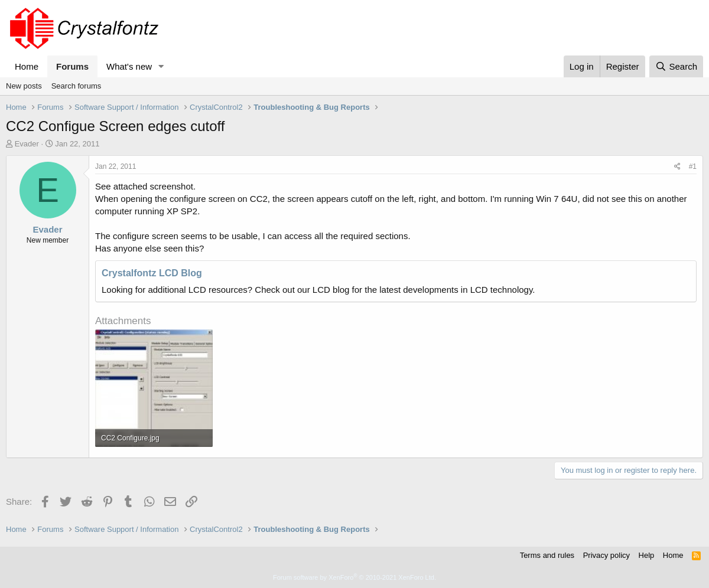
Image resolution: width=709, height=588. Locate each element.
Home (27, 66)
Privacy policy (606, 555)
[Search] (676, 66)
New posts (24, 86)
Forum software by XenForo (354, 577)
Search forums (77, 86)
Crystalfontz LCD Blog (152, 273)
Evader (27, 144)
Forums (72, 66)
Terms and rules (547, 555)
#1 (693, 166)
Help (647, 555)
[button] (161, 66)
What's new (129, 66)
